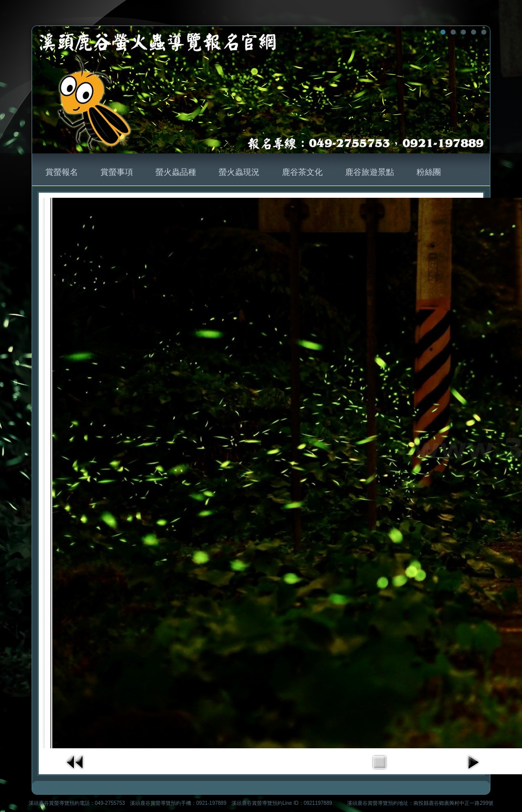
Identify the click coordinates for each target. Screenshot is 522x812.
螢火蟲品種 (176, 172)
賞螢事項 (117, 172)
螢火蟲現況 (239, 172)
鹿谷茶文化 (302, 172)
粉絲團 (429, 172)
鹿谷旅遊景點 (370, 172)
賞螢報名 (62, 172)
